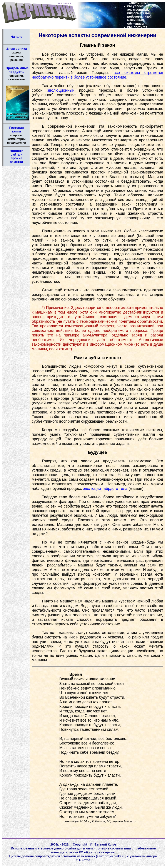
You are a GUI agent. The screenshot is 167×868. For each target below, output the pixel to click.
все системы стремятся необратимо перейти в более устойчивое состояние (97, 75)
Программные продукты (17, 74)
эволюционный (61, 90)
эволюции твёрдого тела (105, 489)
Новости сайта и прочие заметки (17, 156)
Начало (17, 37)
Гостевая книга (17, 135)
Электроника (16, 54)
